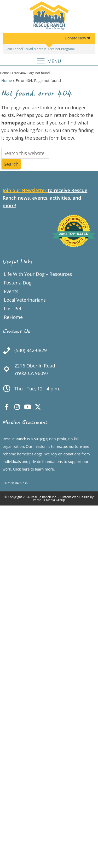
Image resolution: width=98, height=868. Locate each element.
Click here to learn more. (34, 469)
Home (4, 73)
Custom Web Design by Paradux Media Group (63, 498)
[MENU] (49, 61)
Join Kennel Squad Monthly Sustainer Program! (41, 49)
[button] (7, 407)
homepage (14, 123)
